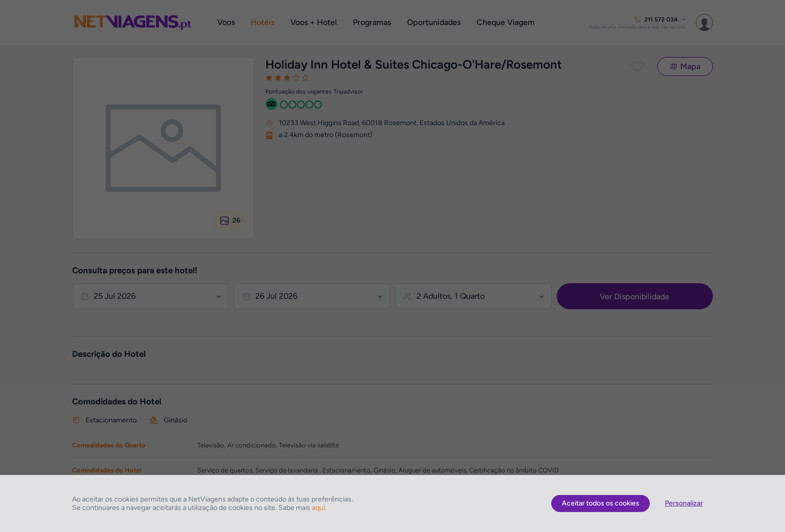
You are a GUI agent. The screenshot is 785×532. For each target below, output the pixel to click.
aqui (318, 508)
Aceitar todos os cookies (601, 503)
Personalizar (684, 503)
